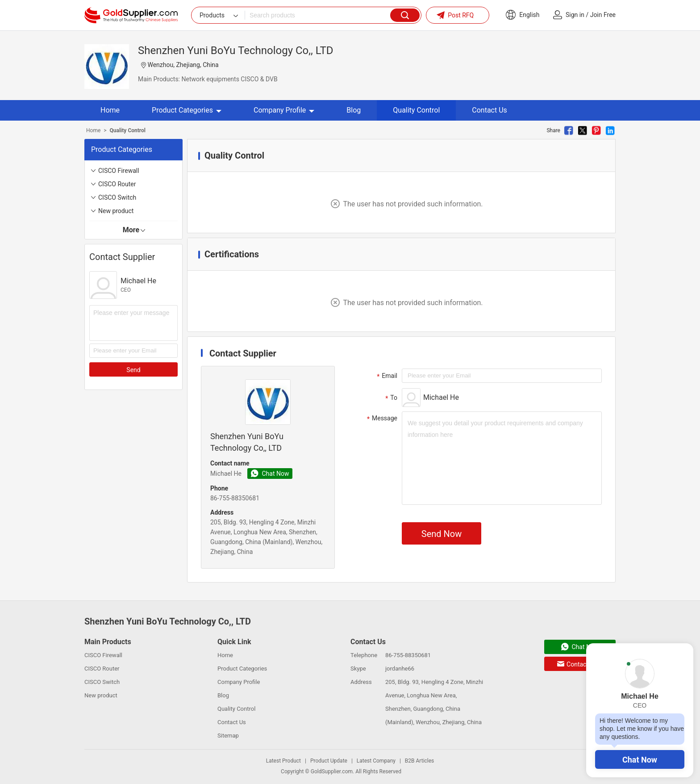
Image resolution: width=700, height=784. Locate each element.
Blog (354, 110)
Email (386, 376)
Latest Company (376, 761)
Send (133, 370)
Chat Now (640, 760)
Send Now (442, 534)
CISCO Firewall (119, 171)
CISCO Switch (117, 197)
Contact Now (580, 664)
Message (381, 419)
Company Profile (284, 110)
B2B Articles (419, 761)
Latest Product (283, 761)
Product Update (329, 761)
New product (116, 211)
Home (110, 110)
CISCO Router (117, 184)
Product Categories (187, 110)
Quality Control (416, 110)
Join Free (603, 15)
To (390, 398)
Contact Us (490, 110)
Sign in (575, 15)
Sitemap (228, 736)
